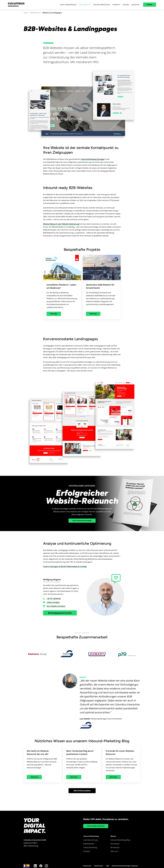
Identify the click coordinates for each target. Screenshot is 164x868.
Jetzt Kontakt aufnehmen (96, 826)
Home (26, 13)
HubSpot (87, 851)
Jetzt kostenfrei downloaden (82, 521)
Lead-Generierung (90, 840)
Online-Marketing (90, 847)
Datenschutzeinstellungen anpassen (125, 866)
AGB (108, 866)
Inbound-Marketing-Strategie (93, 159)
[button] (68, 5)
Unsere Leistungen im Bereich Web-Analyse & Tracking (65, 566)
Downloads (115, 844)
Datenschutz (99, 866)
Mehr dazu (54, 314)
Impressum (87, 866)
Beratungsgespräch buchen (60, 613)
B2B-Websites (36, 13)
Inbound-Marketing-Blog (120, 840)
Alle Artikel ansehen (82, 791)
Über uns (114, 851)
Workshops (115, 847)
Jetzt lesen (34, 777)
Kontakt (150, 5)
